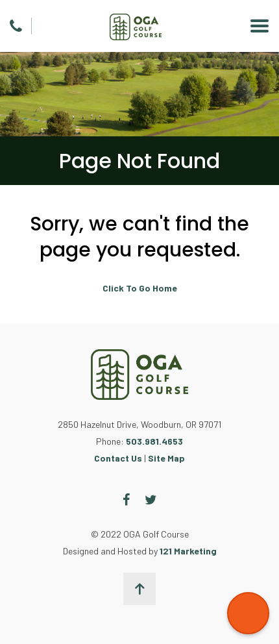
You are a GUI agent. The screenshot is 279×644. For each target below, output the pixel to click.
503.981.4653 (154, 441)
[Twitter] (151, 500)
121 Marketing (188, 551)
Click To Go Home (140, 288)
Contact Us (118, 458)
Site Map (166, 458)
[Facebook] (126, 500)
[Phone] (16, 26)
